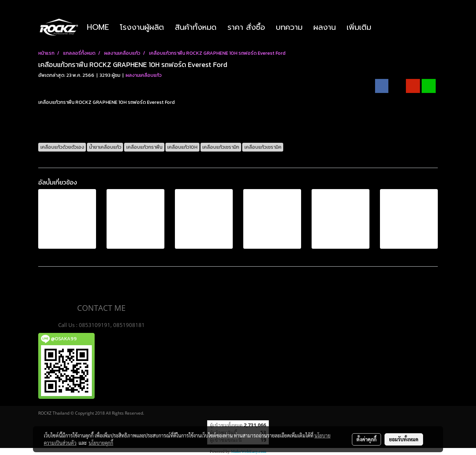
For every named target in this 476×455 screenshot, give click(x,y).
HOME (98, 27)
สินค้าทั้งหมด (196, 27)
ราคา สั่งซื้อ (246, 27)
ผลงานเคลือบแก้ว (144, 75)
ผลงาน (325, 27)
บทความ (289, 27)
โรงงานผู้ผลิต (142, 27)
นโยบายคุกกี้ (101, 443)
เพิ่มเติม (359, 27)
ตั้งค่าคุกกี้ (366, 439)
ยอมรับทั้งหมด (404, 439)
